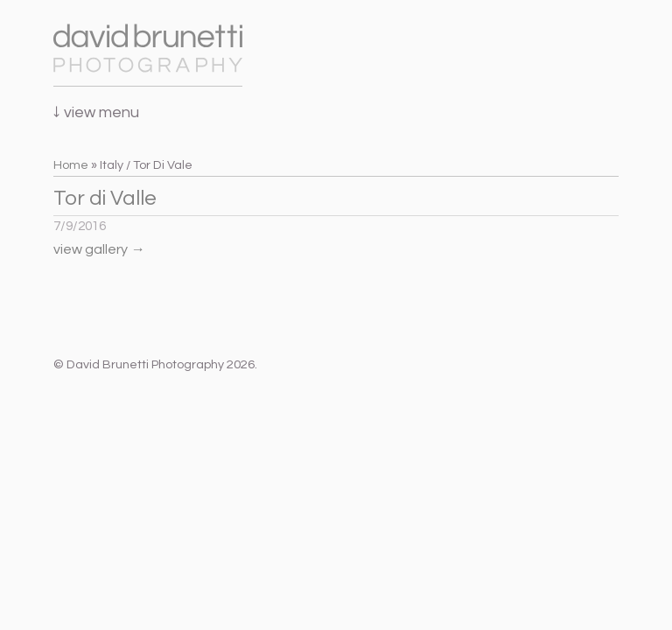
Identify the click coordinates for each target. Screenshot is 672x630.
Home (71, 165)
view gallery (99, 249)
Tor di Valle (105, 198)
